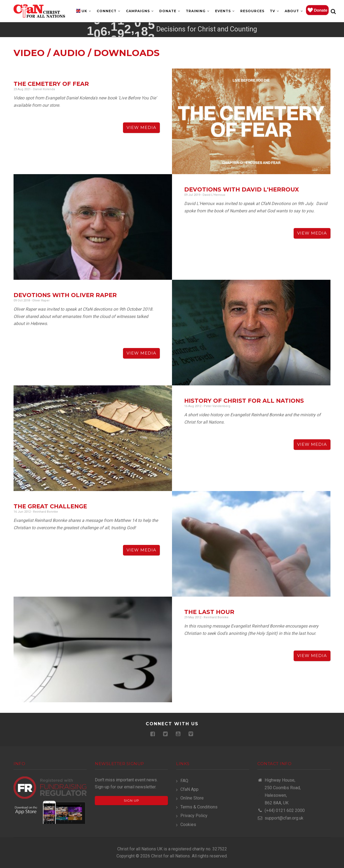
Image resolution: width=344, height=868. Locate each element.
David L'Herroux (214, 195)
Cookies (188, 825)
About (294, 11)
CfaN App (189, 789)
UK (86, 11)
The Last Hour (209, 612)
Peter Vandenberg (217, 406)
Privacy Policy (194, 816)
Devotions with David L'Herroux (241, 189)
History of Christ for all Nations (244, 401)
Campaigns (140, 11)
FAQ (184, 781)
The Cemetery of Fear (51, 84)
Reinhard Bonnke (46, 512)
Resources (252, 11)
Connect (109, 11)
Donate (170, 11)
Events (225, 11)
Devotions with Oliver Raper (65, 295)
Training (198, 11)
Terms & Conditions (199, 807)
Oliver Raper (41, 300)
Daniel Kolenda (44, 89)
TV (275, 11)
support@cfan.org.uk (280, 818)
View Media (141, 127)
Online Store (192, 798)
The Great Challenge (50, 506)
